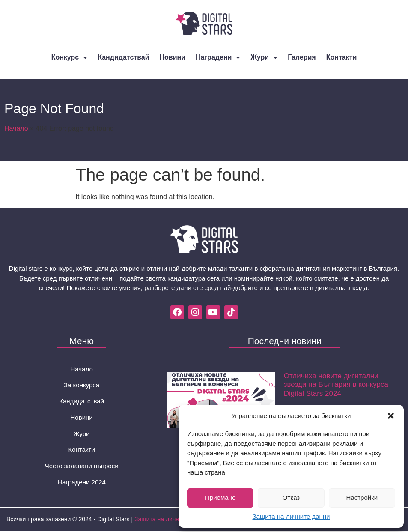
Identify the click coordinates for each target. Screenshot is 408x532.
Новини (173, 57)
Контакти (342, 57)
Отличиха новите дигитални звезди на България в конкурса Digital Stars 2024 (336, 385)
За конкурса (82, 385)
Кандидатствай (123, 57)
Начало (16, 128)
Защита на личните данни (291, 516)
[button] (391, 416)
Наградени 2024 (82, 483)
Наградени (218, 57)
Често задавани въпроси (82, 467)
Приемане (220, 498)
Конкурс (70, 57)
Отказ (291, 498)
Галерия (302, 57)
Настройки (362, 498)
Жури (264, 57)
